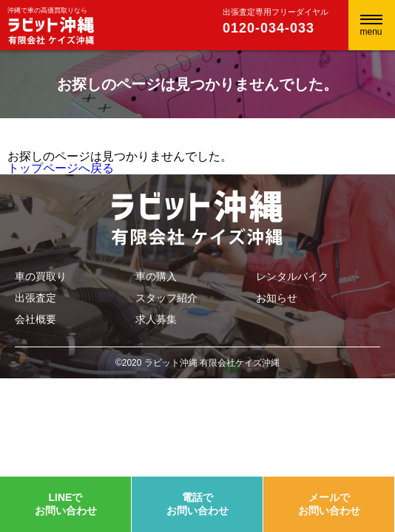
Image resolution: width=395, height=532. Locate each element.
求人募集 (156, 319)
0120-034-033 (269, 28)
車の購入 (156, 276)
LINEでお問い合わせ (66, 504)
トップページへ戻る (61, 168)
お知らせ (277, 298)
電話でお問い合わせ (197, 504)
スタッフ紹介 (166, 298)
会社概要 (36, 319)
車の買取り (41, 276)
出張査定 (36, 298)
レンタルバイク (292, 276)
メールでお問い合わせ (329, 504)
